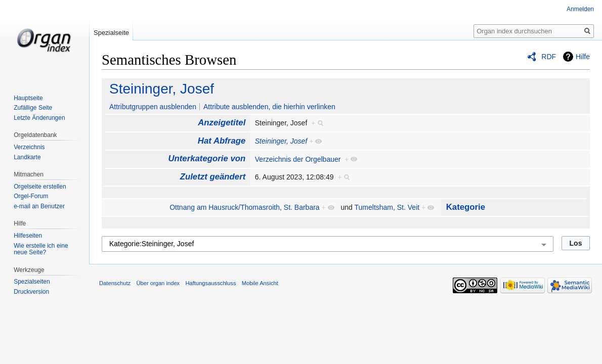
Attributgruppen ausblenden (153, 107)
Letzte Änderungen (39, 118)
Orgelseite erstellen (40, 187)
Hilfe (583, 57)
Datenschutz (115, 283)
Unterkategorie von (207, 158)
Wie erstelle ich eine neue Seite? (41, 249)
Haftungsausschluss (210, 283)
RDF (549, 57)
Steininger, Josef (162, 89)
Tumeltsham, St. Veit (387, 207)
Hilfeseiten (28, 236)
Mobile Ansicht (260, 283)
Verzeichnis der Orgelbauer (298, 159)
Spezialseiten (32, 282)
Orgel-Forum (31, 196)
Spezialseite (111, 33)
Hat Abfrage (222, 141)
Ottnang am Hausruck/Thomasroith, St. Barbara (244, 207)
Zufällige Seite (33, 108)
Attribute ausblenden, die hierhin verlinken (269, 107)
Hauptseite (28, 98)
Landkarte (27, 157)
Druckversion (31, 292)
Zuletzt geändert (213, 177)
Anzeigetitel (222, 123)
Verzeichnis (29, 147)
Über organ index (158, 283)
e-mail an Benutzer (39, 206)
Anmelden (580, 9)
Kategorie (466, 207)
